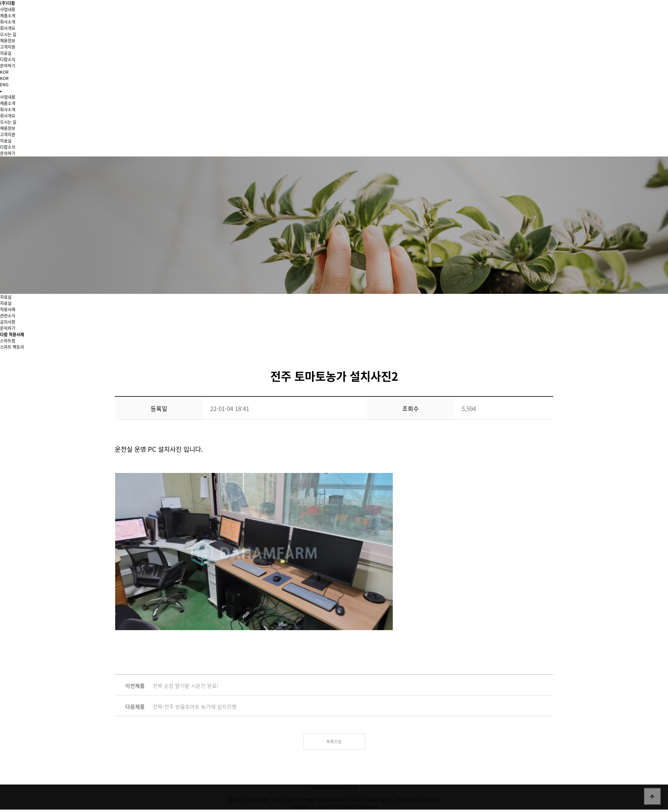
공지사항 (8, 322)
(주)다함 (7, 3)
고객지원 (8, 47)
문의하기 (8, 328)
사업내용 (8, 9)
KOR (4, 78)
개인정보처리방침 (326, 788)
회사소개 (8, 22)
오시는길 (349, 788)
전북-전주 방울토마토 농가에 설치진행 (195, 707)
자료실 (6, 303)
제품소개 (8, 16)
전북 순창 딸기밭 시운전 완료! (185, 686)
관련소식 (8, 316)
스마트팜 (8, 341)
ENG (4, 85)
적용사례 (8, 309)
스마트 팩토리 (12, 347)
